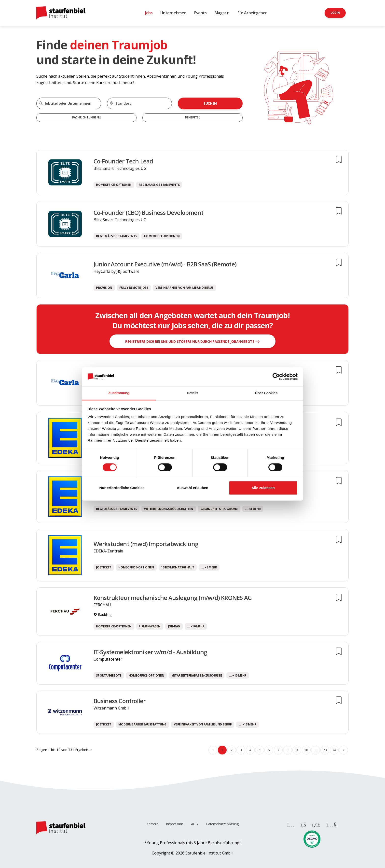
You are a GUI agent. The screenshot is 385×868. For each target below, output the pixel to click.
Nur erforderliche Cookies (122, 488)
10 (306, 750)
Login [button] (335, 13)
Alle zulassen (263, 488)
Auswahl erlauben (192, 488)
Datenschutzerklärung (222, 824)
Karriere (152, 824)
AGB (194, 824)
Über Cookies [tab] (266, 393)
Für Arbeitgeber (252, 13)
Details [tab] (192, 393)
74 (334, 750)
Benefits (192, 117)
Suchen (210, 103)
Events (200, 13)
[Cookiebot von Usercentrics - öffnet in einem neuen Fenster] (276, 377)
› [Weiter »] (344, 750)
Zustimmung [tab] (119, 393)
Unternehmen (173, 13)
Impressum (174, 824)
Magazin (222, 13)
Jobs (149, 13)
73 (325, 750)
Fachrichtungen (86, 117)
